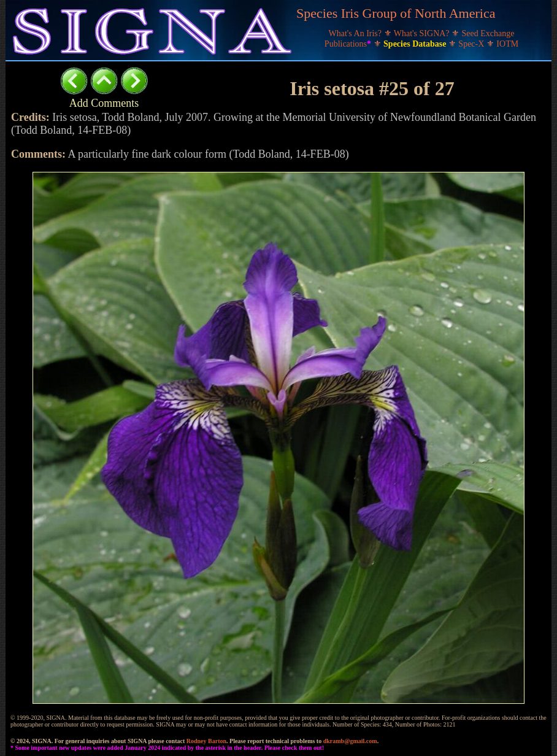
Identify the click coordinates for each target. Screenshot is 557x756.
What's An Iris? (356, 33)
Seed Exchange (488, 33)
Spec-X (472, 44)
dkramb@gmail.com (350, 741)
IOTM (507, 44)
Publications (349, 44)
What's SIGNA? (423, 33)
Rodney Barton (206, 741)
